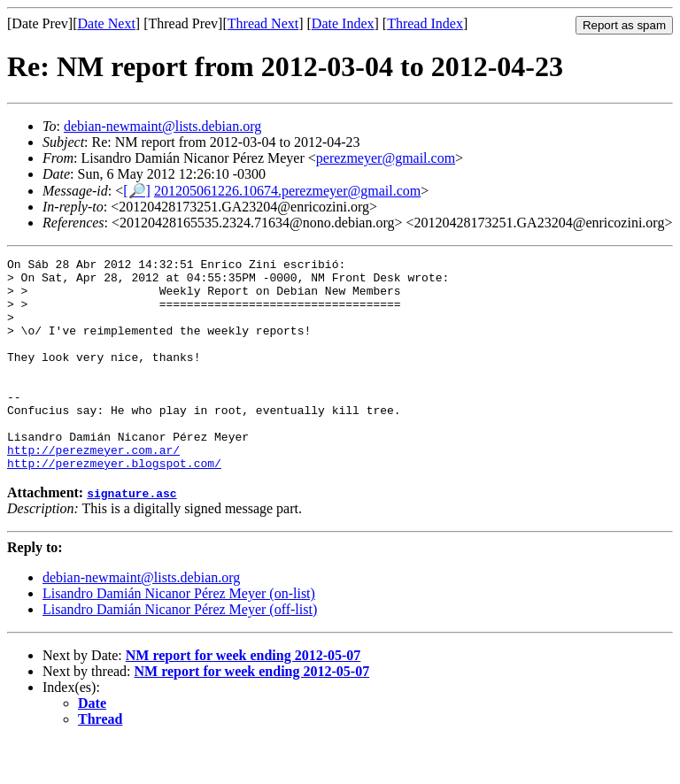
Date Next (107, 23)
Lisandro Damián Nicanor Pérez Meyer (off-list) (180, 652)
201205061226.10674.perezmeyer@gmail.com (287, 191)
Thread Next (263, 23)
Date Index (343, 23)
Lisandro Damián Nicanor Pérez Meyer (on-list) (179, 636)
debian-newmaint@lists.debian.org (162, 126)
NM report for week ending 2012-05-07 (243, 698)
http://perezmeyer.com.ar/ (93, 489)
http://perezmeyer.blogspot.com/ (114, 505)
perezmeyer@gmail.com (386, 158)
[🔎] (137, 191)
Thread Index (425, 23)
